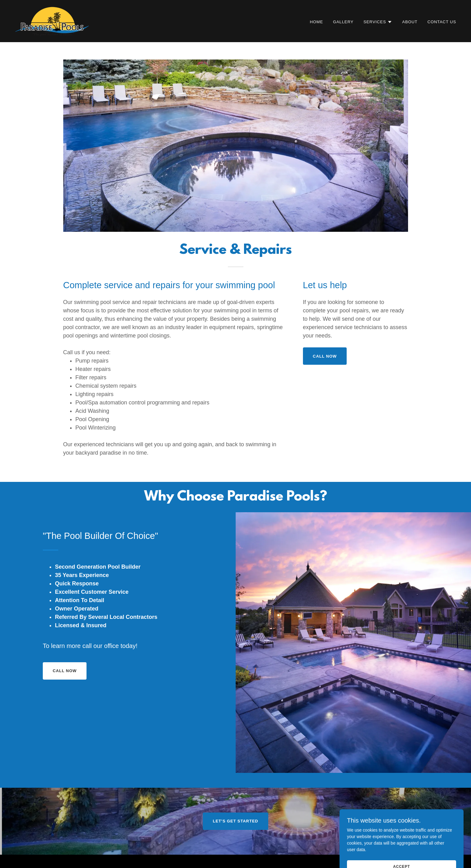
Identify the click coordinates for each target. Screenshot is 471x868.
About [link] (410, 22)
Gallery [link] (343, 22)
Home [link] (316, 22)
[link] (52, 21)
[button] (378, 22)
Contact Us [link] (442, 22)
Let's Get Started (235, 821)
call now (325, 356)
